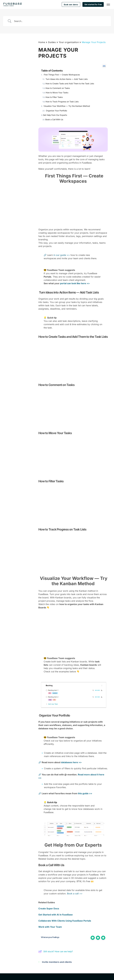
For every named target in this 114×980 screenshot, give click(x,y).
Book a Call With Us (54, 119)
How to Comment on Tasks (58, 88)
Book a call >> (75, 894)
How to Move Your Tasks (57, 93)
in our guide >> (62, 255)
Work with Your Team (50, 927)
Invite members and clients (55, 962)
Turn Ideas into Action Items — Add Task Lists (66, 79)
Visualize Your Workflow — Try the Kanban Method (66, 106)
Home (42, 42)
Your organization (69, 42)
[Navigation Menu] (108, 4)
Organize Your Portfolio (56, 111)
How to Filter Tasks (54, 97)
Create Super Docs (49, 909)
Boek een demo (71, 5)
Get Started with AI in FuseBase (56, 915)
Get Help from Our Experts (55, 115)
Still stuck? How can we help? (56, 952)
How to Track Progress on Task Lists (62, 102)
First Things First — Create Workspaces (61, 75)
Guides (52, 42)
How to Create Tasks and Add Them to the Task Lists (70, 84)
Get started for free (93, 4)
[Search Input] (60, 21)
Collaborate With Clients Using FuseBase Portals (65, 921)
